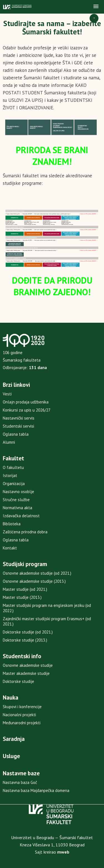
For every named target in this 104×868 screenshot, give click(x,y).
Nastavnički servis (19, 418)
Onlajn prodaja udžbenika (26, 402)
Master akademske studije (26, 673)
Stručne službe (16, 500)
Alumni (9, 442)
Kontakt (10, 548)
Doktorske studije (18, 681)
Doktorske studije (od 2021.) (28, 632)
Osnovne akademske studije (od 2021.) (37, 573)
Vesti (7, 394)
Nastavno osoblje (18, 492)
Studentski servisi (18, 426)
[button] (96, 7)
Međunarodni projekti (22, 723)
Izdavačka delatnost (21, 516)
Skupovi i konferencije (22, 707)
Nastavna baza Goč (20, 782)
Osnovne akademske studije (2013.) (34, 581)
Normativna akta (17, 508)
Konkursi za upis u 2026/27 (27, 410)
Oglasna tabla (16, 434)
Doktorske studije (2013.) (25, 640)
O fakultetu (13, 467)
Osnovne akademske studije (28, 665)
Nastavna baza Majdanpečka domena (36, 790)
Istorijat (10, 475)
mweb (63, 852)
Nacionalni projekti (19, 715)
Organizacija (14, 484)
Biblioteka (12, 524)
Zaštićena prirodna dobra (25, 532)
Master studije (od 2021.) (25, 589)
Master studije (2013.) (22, 597)
